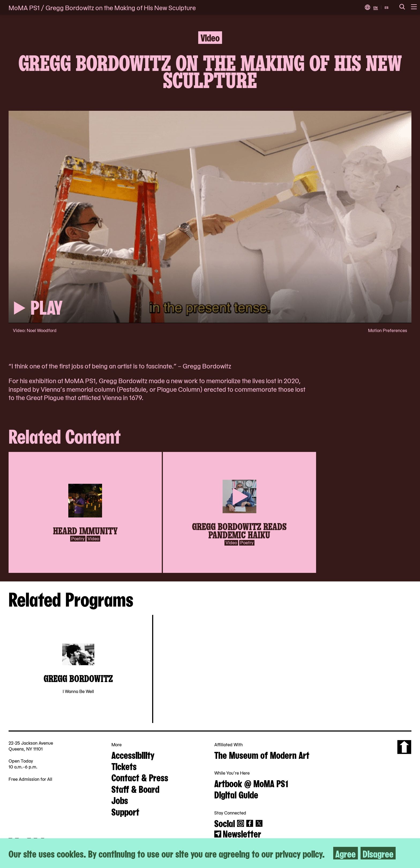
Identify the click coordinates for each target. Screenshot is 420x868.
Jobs (120, 800)
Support (125, 811)
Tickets (124, 766)
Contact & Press (140, 777)
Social (225, 823)
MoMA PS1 (24, 7)
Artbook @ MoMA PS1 (251, 783)
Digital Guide (236, 794)
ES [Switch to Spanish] (387, 7)
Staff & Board (135, 789)
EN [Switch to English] (376, 7)
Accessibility (133, 755)
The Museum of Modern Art (262, 755)
